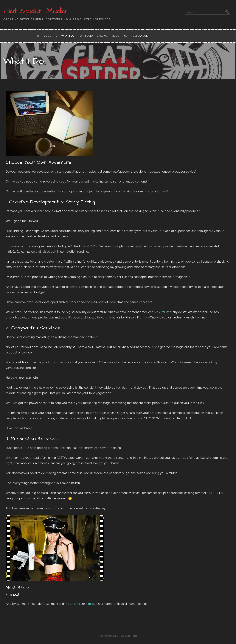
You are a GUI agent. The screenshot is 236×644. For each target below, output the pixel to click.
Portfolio (86, 36)
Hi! (39, 36)
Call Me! (102, 36)
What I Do (68, 36)
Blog (116, 36)
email (78, 604)
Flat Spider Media (35, 11)
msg (91, 604)
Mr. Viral (159, 312)
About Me (51, 36)
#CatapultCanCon (136, 36)
